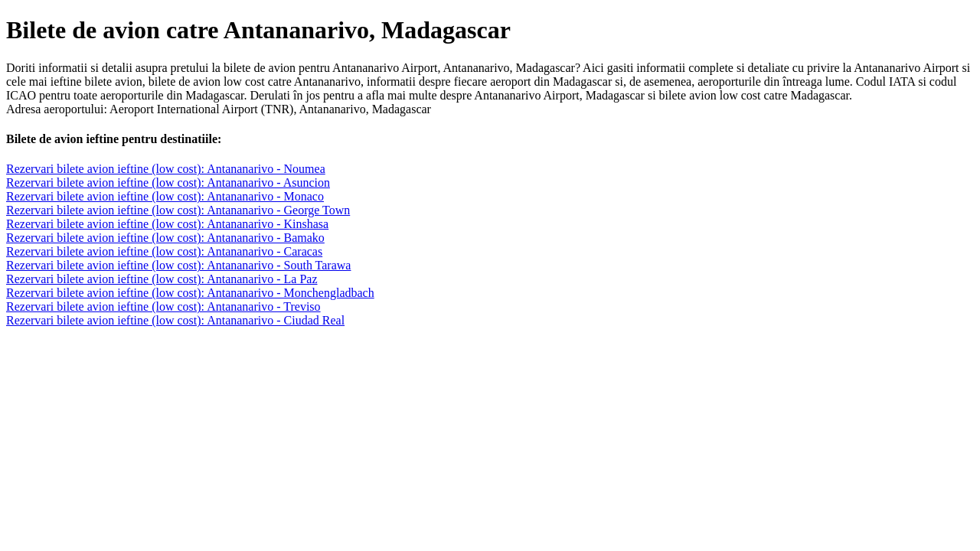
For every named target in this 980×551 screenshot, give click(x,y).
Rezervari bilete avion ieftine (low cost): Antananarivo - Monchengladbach (190, 293)
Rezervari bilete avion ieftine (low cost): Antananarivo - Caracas (164, 251)
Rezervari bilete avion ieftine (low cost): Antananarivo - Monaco (165, 196)
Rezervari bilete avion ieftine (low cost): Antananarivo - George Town (178, 210)
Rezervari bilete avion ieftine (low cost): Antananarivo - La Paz (162, 279)
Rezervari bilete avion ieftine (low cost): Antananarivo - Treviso (163, 306)
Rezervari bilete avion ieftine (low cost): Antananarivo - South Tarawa (178, 265)
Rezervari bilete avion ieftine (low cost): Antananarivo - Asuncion (168, 183)
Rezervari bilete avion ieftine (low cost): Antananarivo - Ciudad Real (175, 320)
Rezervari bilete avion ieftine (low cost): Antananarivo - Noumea (166, 169)
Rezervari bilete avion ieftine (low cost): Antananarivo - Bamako (165, 238)
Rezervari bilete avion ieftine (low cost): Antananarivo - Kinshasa (167, 224)
